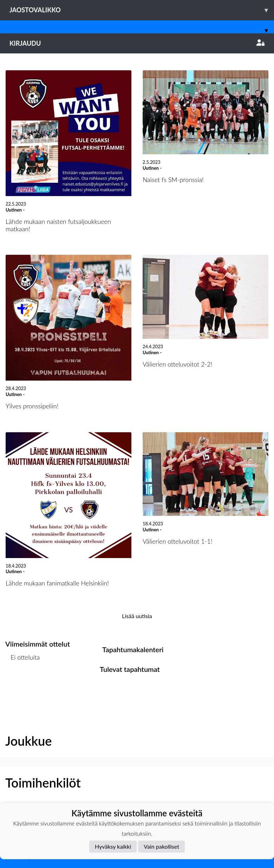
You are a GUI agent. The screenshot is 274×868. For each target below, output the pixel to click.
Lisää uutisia (137, 616)
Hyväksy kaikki (113, 846)
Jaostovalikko (142, 10)
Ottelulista (23, 684)
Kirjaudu (137, 43)
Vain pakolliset (161, 846)
